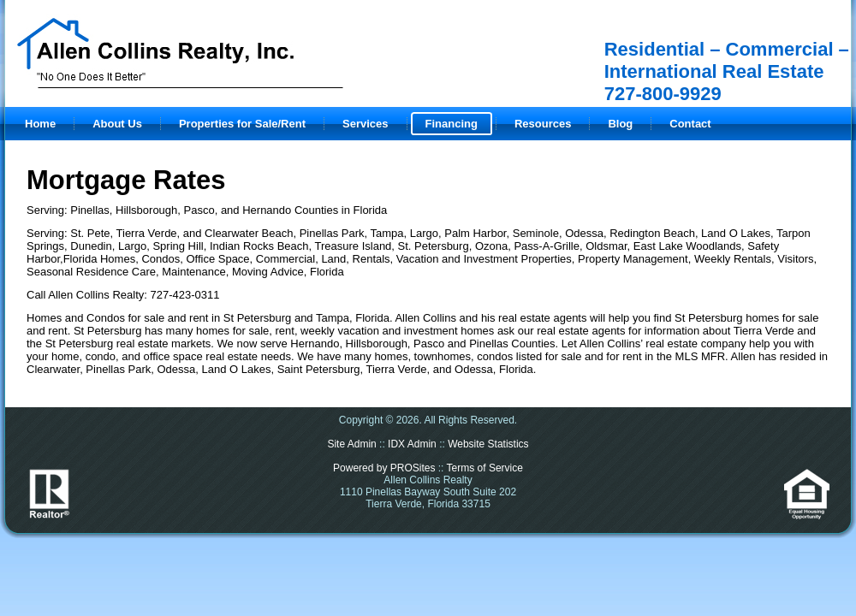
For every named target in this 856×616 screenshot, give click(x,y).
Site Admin (351, 444)
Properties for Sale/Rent (242, 124)
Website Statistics (488, 444)
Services (366, 124)
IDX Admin (412, 444)
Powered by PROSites (384, 468)
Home (40, 124)
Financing (452, 124)
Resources (543, 124)
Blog (620, 124)
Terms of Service (485, 468)
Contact (690, 124)
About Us (117, 124)
